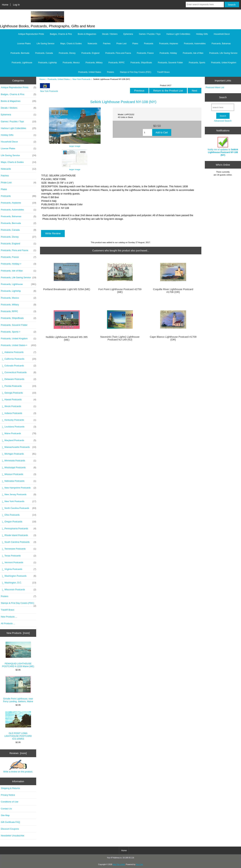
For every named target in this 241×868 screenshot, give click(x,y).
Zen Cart (139, 864)
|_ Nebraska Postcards (19, 481)
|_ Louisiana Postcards (19, 427)
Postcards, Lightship (47, 63)
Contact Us (6, 809)
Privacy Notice (8, 795)
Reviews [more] (18, 753)
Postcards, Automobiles (195, 44)
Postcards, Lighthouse (22, 63)
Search (223, 97)
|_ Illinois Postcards (19, 406)
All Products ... (8, 623)
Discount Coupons (10, 829)
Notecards (92, 44)
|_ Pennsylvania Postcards (19, 529)
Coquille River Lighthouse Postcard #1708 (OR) (173, 291)
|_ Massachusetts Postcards (19, 447)
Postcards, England (90, 53)
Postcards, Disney (67, 53)
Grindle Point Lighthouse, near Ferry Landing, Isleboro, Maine (18, 689)
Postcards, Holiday (168, 53)
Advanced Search (223, 121)
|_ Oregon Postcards (19, 522)
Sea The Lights (119, 864)
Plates (135, 44)
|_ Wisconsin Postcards (19, 590)
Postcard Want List (215, 87)
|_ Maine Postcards (19, 433)
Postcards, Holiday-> (19, 264)
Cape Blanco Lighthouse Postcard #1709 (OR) (173, 338)
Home (5, 5)
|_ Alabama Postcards (19, 352)
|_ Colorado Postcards (19, 366)
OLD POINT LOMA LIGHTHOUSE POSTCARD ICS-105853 (18, 726)
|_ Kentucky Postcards (19, 420)
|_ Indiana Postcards (19, 413)
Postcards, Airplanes (169, 44)
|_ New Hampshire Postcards (19, 488)
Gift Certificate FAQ (10, 822)
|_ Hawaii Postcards (19, 400)
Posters (111, 72)
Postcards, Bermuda (20, 53)
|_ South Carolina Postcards (19, 542)
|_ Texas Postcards (19, 556)
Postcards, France (145, 53)
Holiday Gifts (202, 34)
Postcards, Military (94, 63)
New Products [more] (18, 633)
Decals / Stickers (110, 34)
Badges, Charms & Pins (61, 34)
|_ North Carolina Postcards (19, 508)
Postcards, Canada (44, 53)
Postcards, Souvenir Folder (170, 63)
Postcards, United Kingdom (224, 63)
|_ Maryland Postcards (19, 440)
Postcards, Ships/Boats (141, 63)
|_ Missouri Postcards (19, 474)
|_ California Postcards (19, 359)
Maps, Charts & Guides (71, 44)
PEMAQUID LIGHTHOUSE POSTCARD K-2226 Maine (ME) (18, 655)
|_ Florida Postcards (19, 386)
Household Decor (222, 34)
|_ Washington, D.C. (19, 583)
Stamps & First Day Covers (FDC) (136, 72)
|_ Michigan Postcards (19, 454)
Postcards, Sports (197, 63)
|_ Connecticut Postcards (19, 372)
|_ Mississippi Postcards (19, 468)
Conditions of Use (10, 802)
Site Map (5, 815)
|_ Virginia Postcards (19, 569)
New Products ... (9, 617)
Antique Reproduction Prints (31, 34)
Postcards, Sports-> (19, 332)
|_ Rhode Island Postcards (19, 535)
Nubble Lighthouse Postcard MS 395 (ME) (67, 338)
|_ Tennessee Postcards (19, 549)
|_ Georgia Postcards (19, 393)
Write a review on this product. (18, 766)
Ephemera (128, 34)
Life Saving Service (45, 44)
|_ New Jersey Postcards (19, 495)
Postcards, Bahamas (221, 44)
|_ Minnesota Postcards (19, 461)
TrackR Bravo (163, 72)
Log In (16, 5)
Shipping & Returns (10, 788)
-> (19, 345)
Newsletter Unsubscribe (13, 836)
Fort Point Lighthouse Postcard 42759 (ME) (120, 291)
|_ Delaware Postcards (19, 379)
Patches (107, 44)
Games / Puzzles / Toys (150, 34)
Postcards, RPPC (116, 63)
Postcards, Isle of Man (193, 53)
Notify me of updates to (223, 147)
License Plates (24, 44)
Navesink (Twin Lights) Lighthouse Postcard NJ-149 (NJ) (120, 338)
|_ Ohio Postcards (19, 515)
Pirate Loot (121, 44)
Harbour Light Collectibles (178, 34)
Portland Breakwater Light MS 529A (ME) (67, 289)
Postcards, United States (59, 79)
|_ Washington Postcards (19, 576)
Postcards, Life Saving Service (223, 53)
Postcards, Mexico (71, 63)
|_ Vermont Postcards (19, 562)
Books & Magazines (87, 34)
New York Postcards (82, 79)
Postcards (149, 44)
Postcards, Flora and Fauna (118, 53)
